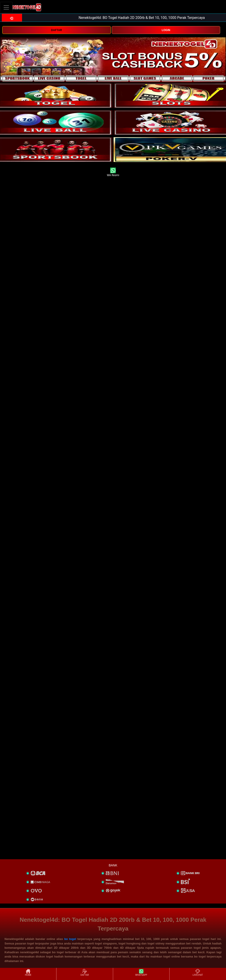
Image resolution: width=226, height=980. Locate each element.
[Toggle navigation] (6, 7)
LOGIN (166, 30)
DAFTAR (56, 30)
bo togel (70, 939)
